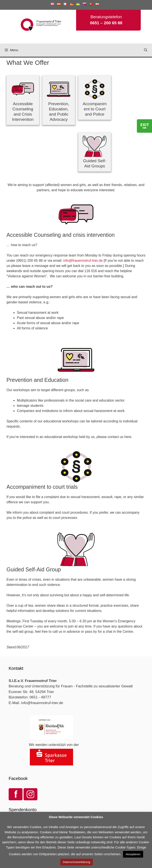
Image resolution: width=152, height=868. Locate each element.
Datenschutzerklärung (77, 862)
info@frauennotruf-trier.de (83, 261)
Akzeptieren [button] (133, 854)
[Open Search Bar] (146, 50)
